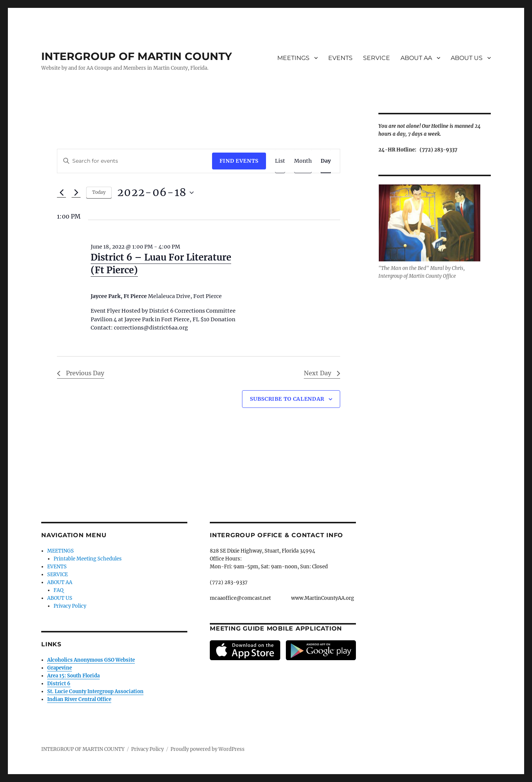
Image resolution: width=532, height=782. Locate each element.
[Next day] (76, 193)
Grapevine (60, 668)
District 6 (59, 684)
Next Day (322, 373)
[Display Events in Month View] (303, 161)
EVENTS (340, 58)
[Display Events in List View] (280, 161)
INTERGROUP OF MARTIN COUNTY (137, 56)
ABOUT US (467, 58)
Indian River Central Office (79, 699)
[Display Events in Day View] (326, 161)
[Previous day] (61, 193)
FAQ (58, 590)
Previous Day (81, 373)
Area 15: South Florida (73, 676)
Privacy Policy (70, 606)
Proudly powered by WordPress (208, 749)
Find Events (239, 161)
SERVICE (377, 58)
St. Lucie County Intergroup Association (95, 691)
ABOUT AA (416, 58)
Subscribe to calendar (287, 399)
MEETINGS (293, 58)
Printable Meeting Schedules (88, 559)
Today (99, 192)
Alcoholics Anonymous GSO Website (91, 660)
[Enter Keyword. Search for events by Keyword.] (135, 161)
